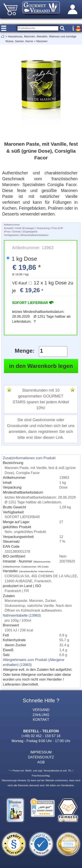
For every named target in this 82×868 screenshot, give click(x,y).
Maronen (42, 41)
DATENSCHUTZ (41, 757)
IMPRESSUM (41, 752)
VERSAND (41, 710)
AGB (41, 762)
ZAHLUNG (41, 715)
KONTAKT (41, 719)
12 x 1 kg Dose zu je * (43, 287)
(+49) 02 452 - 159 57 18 (41, 736)
